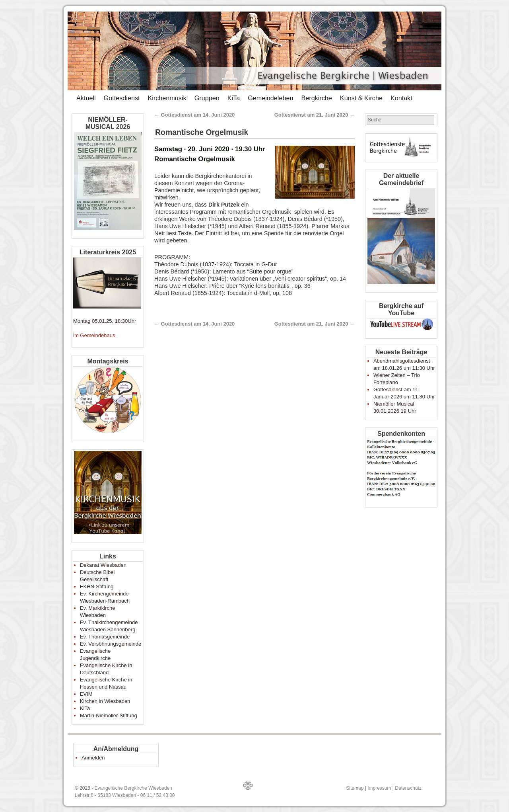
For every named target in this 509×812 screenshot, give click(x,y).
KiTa (234, 98)
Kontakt (401, 98)
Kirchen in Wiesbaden (105, 701)
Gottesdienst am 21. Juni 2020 (315, 115)
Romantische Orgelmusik (202, 132)
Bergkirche (316, 98)
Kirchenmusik (167, 98)
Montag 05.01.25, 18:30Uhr (105, 321)
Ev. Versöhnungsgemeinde (111, 644)
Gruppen (207, 98)
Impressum (379, 788)
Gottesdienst (122, 98)
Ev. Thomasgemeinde (105, 637)
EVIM (86, 694)
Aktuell (86, 98)
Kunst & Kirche (361, 98)
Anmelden (93, 758)
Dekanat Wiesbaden (103, 565)
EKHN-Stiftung (97, 587)
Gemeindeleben (270, 98)
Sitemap (355, 788)
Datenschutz (408, 788)
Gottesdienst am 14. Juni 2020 (194, 115)
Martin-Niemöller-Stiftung (109, 715)
